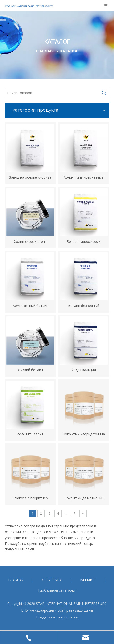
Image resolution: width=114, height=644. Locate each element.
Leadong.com (67, 617)
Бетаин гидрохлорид (84, 241)
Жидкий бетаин (30, 370)
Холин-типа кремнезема (84, 177)
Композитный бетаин (30, 305)
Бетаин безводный (84, 305)
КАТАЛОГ (88, 580)
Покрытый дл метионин (84, 498)
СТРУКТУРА (52, 580)
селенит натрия (30, 434)
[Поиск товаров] (52, 93)
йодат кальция (84, 370)
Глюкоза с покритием (30, 498)
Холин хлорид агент (30, 241)
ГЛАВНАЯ (16, 580)
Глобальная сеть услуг (57, 590)
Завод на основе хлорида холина (30, 177)
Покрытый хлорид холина (84, 434)
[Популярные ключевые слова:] (104, 93)
